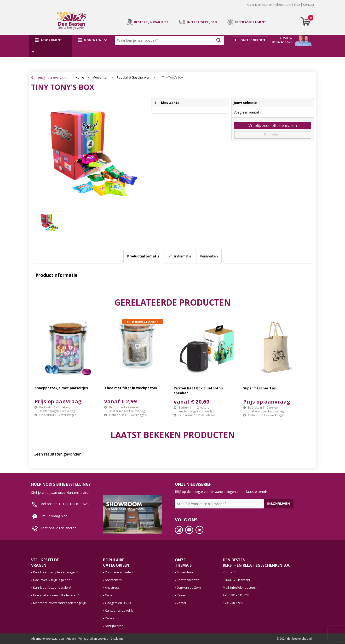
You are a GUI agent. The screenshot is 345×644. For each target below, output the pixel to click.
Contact (309, 5)
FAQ (297, 5)
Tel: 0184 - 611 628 (236, 595)
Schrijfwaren (114, 626)
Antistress (112, 587)
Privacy (71, 639)
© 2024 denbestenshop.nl (294, 639)
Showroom (283, 5)
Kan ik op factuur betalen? (52, 587)
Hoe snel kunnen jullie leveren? (56, 595)
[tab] (143, 256)
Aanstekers (113, 580)
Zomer (182, 603)
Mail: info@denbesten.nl (241, 587)
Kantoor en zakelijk (119, 610)
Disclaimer (118, 639)
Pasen (181, 595)
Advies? (286, 38)
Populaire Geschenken (133, 77)
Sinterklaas (185, 572)
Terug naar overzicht (52, 78)
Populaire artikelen (119, 572)
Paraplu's (112, 618)
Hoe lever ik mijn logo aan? (52, 580)
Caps (109, 595)
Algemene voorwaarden (48, 639)
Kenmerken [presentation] (209, 256)
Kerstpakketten (188, 580)
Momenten (100, 77)
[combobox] (165, 40)
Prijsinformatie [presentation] (180, 256)
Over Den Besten (260, 5)
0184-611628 (282, 42)
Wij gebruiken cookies (93, 639)
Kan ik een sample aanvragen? (56, 572)
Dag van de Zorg (189, 587)
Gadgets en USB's (118, 603)
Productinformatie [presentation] (143, 256)
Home (80, 77)
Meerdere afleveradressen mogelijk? (60, 603)
